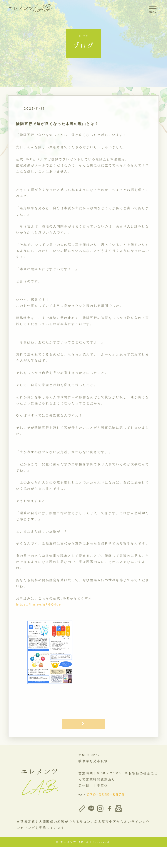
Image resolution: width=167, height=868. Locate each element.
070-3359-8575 (106, 794)
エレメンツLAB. (73, 842)
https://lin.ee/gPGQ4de (39, 604)
